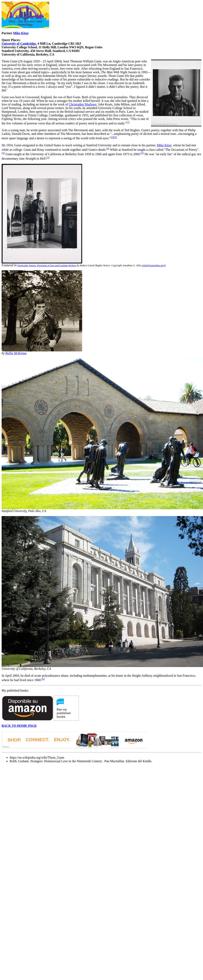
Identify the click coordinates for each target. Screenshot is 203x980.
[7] (48, 157)
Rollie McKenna (16, 353)
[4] (108, 149)
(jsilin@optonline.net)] (154, 265)
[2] (112, 137)
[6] (142, 153)
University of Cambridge (19, 44)
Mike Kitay (21, 33)
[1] (128, 122)
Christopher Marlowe (83, 104)
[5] (3, 153)
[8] (43, 679)
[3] (115, 137)
